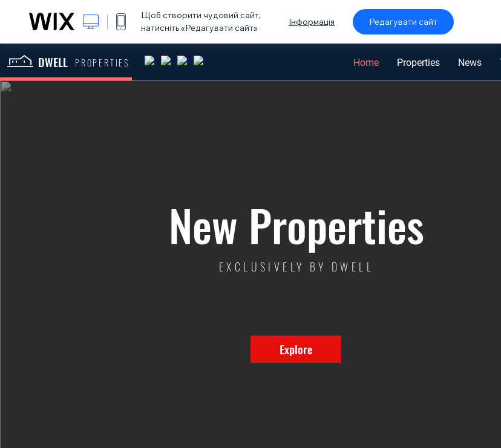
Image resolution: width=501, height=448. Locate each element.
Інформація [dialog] (312, 22)
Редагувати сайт (403, 22)
